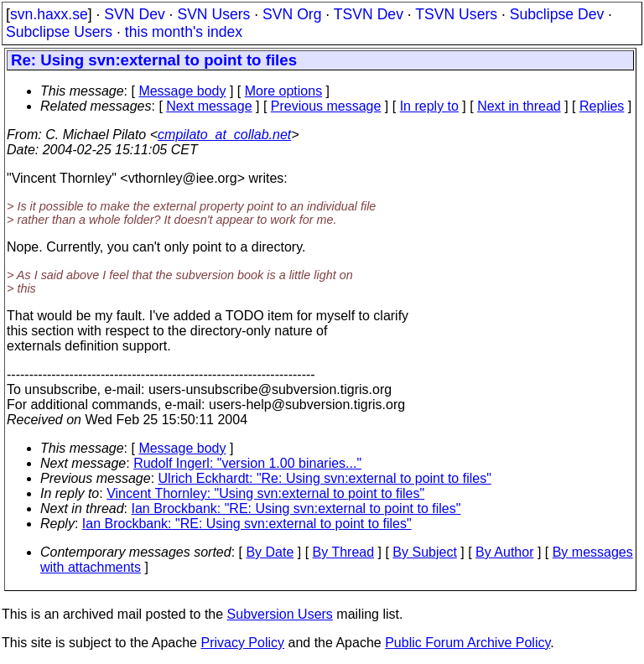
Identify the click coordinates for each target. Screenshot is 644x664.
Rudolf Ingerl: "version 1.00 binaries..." (247, 463)
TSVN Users (456, 14)
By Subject (424, 552)
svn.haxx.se (49, 14)
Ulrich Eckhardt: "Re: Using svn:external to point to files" (325, 478)
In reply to (429, 106)
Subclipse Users (59, 32)
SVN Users (213, 14)
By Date (270, 552)
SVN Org (292, 14)
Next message (209, 106)
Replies (602, 106)
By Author (504, 552)
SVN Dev (134, 14)
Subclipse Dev (557, 14)
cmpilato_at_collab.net (224, 135)
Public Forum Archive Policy (467, 643)
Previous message (326, 106)
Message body (182, 91)
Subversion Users (280, 614)
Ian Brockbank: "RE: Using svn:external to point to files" (296, 508)
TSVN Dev (369, 14)
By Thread (344, 552)
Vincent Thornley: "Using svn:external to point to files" (265, 493)
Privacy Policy (242, 643)
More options (284, 91)
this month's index (184, 32)
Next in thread (519, 106)
